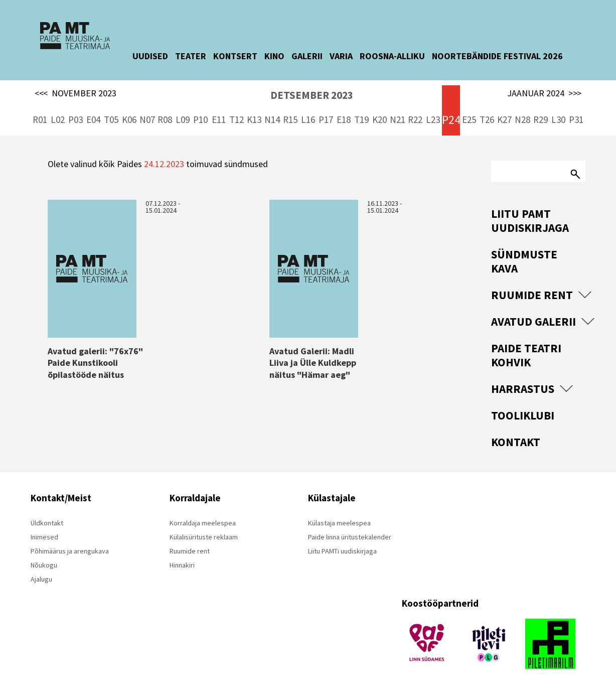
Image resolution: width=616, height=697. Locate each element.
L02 (58, 119)
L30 (558, 119)
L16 (308, 119)
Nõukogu (44, 565)
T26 (487, 119)
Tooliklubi (523, 415)
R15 (290, 119)
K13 (254, 119)
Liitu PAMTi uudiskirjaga (342, 551)
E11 (219, 119)
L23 (433, 119)
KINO (282, 56)
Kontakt (516, 442)
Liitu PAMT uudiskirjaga (530, 221)
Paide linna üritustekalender (350, 537)
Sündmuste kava (524, 261)
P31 (576, 119)
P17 (326, 119)
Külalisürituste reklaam (204, 537)
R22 (415, 119)
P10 (200, 119)
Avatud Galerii (533, 321)
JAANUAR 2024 (544, 93)
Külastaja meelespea (339, 523)
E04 (93, 119)
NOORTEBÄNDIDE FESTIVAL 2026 (505, 56)
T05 (111, 119)
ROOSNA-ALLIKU (400, 56)
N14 (272, 119)
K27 (504, 119)
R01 (40, 119)
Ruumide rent (532, 295)
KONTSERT (243, 56)
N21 (398, 119)
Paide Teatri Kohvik (526, 355)
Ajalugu (41, 579)
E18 (344, 119)
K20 (379, 119)
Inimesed (44, 537)
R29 (541, 119)
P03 (75, 119)
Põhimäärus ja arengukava (70, 551)
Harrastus (523, 389)
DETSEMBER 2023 (312, 95)
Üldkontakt (47, 523)
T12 (237, 119)
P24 (451, 120)
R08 (165, 119)
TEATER (198, 56)
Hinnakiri (182, 565)
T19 (361, 119)
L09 (183, 119)
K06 (129, 119)
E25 (469, 119)
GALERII (315, 56)
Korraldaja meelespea (203, 523)
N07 (147, 119)
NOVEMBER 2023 (75, 93)
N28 (522, 119)
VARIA (349, 56)
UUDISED (158, 56)
